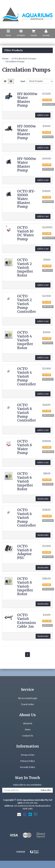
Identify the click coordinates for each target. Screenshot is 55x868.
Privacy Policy (27, 761)
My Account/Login (28, 698)
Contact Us (27, 736)
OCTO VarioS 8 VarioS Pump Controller (27, 413)
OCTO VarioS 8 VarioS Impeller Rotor (25, 586)
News (28, 730)
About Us (28, 723)
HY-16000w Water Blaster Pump (27, 100)
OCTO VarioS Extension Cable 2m (26, 621)
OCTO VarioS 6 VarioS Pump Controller (27, 518)
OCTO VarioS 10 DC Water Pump (26, 233)
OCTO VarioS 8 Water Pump (24, 447)
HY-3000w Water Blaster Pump (26, 132)
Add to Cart (43, 115)
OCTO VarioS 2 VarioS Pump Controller (27, 304)
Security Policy (28, 767)
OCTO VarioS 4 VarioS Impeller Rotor (25, 340)
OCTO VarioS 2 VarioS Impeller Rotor (25, 268)
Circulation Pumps (15, 61)
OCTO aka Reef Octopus (24, 59)
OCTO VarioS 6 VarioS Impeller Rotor (25, 481)
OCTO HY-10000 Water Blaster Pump (26, 199)
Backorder (43, 499)
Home (5, 59)
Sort (23, 81)
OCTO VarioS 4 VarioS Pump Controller (27, 376)
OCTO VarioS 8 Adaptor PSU (24, 552)
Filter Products (14, 50)
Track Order (27, 704)
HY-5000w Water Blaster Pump (27, 165)
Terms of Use (28, 755)
